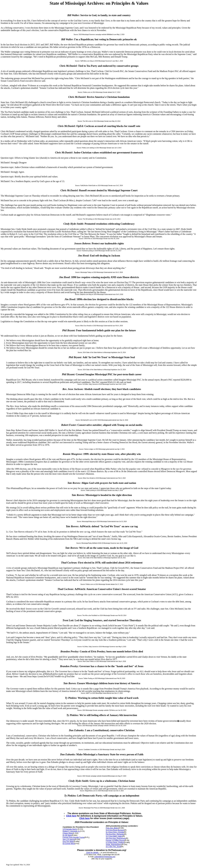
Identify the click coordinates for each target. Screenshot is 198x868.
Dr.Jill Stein (67, 835)
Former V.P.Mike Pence (115, 840)
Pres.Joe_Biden (112, 828)
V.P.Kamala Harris (70, 829)
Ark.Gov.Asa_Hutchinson (116, 838)
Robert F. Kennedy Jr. (71, 831)
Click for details (93, 852)
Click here (71, 816)
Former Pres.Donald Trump (74, 837)
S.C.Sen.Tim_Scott (113, 847)
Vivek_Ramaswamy (114, 845)
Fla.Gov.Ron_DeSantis (115, 834)
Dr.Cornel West (69, 844)
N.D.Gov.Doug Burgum (115, 830)
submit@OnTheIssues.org (105, 857)
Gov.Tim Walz (68, 841)
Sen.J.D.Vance (69, 839)
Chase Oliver (68, 833)
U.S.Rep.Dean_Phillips (115, 842)
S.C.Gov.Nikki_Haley (114, 836)
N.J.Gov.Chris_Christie (115, 832)
